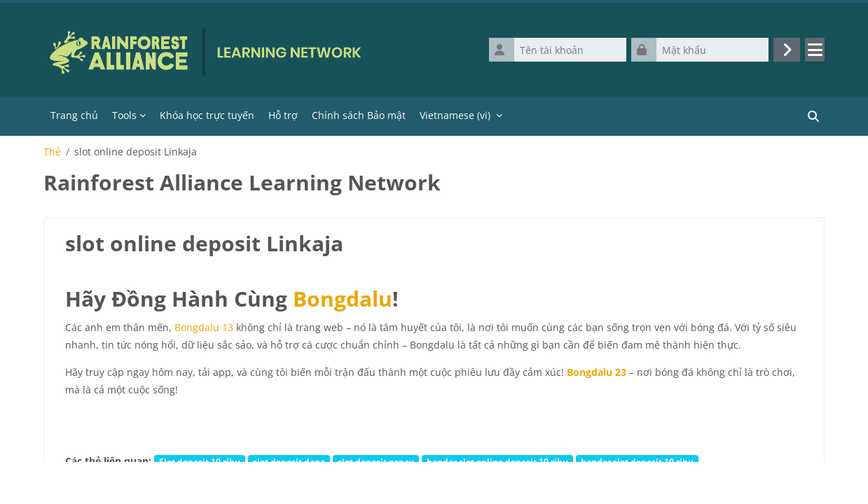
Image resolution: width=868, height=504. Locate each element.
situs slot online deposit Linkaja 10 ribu (580, 479)
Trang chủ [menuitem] (74, 115)
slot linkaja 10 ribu (216, 479)
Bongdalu (343, 299)
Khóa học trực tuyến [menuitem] (207, 115)
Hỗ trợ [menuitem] (283, 115)
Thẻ (52, 152)
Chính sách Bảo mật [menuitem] (359, 115)
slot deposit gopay (376, 461)
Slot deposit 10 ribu (200, 461)
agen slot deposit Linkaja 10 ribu (418, 479)
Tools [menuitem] (124, 115)
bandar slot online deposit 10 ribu (497, 461)
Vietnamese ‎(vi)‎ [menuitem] (455, 115)
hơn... (684, 478)
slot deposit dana (289, 461)
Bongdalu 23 (597, 372)
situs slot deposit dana (117, 479)
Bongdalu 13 (204, 327)
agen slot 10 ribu (302, 479)
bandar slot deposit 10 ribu (637, 461)
